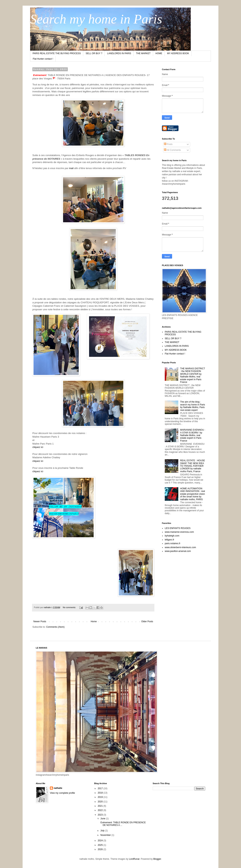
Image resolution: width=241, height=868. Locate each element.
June (103, 819)
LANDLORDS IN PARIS (119, 53)
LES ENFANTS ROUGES (178, 528)
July (103, 831)
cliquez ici (38, 447)
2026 (101, 849)
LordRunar (134, 859)
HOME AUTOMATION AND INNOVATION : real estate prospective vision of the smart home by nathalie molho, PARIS (193, 494)
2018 (101, 793)
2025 (101, 845)
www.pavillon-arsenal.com (178, 551)
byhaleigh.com (172, 536)
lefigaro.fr (169, 540)
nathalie (58, 788)
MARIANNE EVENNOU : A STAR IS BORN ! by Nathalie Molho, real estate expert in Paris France (193, 435)
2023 (101, 815)
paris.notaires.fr (173, 543)
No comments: (70, 607)
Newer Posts (40, 621)
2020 (101, 802)
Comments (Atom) (55, 627)
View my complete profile (62, 793)
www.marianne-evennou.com (179, 532)
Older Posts (147, 621)
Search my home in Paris (96, 19)
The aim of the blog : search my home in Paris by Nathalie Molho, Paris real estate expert (193, 406)
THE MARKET (143, 53)
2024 (101, 841)
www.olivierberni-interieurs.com (180, 547)
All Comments (172, 150)
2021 (101, 806)
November (106, 835)
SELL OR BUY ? (94, 53)
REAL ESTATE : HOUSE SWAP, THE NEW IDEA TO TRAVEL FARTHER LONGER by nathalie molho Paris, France (193, 466)
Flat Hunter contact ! (43, 59)
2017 (101, 788)
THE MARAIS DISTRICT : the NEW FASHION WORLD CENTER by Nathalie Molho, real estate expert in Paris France (193, 375)
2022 (101, 810)
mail (71, 168)
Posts (168, 144)
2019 (101, 797)
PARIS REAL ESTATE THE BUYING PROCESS (57, 53)
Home (94, 621)
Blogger (157, 859)
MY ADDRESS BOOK (178, 53)
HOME (159, 53)
